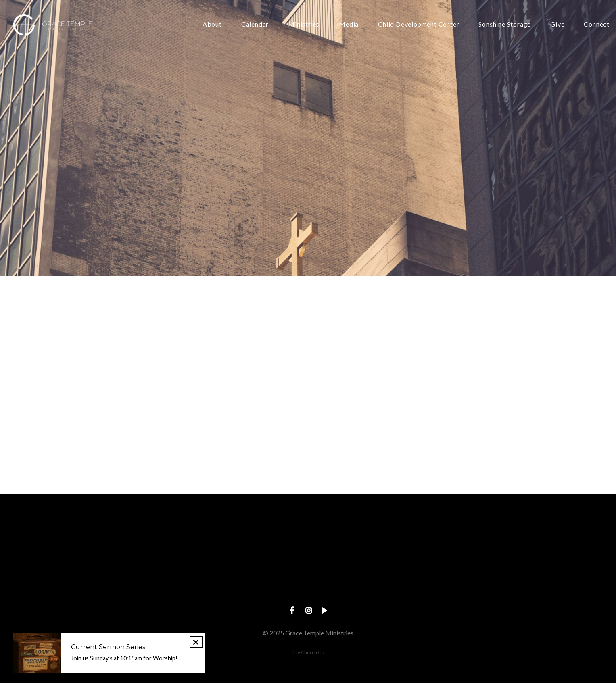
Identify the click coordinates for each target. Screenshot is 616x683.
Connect (597, 24)
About (212, 24)
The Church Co (308, 652)
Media (349, 24)
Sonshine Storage (505, 24)
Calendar (255, 24)
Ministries (304, 24)
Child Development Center (419, 24)
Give (557, 24)
